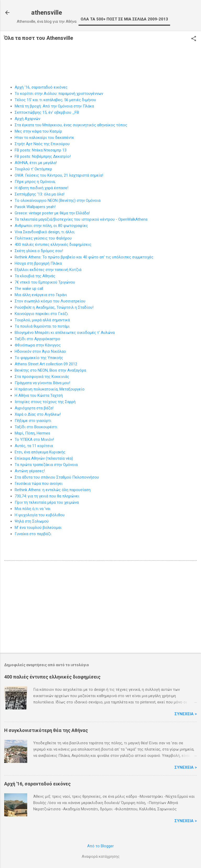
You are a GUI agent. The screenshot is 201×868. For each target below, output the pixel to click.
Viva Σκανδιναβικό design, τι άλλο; (45, 232)
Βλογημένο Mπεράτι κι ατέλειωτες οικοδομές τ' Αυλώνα (65, 333)
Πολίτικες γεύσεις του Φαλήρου (43, 238)
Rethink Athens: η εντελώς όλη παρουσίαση (53, 490)
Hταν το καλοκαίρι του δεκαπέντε (44, 138)
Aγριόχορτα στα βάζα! (34, 408)
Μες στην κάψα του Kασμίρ (38, 131)
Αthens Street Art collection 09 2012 (46, 364)
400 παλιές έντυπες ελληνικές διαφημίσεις (53, 245)
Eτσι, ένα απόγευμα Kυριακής (40, 452)
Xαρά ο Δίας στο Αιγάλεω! (38, 414)
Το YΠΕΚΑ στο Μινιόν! (34, 440)
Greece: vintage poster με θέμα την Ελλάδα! (52, 213)
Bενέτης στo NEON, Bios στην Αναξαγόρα (50, 370)
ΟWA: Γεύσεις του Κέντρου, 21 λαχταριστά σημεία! (59, 175)
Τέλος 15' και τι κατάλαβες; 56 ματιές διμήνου (55, 100)
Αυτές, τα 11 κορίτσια (34, 446)
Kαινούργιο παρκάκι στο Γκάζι (41, 314)
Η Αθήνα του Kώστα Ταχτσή (39, 395)
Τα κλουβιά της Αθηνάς (35, 276)
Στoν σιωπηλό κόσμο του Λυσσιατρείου (50, 301)
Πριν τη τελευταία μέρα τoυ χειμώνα (47, 502)
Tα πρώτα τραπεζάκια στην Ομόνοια (46, 465)
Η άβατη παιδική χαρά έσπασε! (41, 188)
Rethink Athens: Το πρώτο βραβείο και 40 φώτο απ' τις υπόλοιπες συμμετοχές (84, 257)
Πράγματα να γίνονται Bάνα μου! (42, 383)
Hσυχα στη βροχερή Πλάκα (38, 263)
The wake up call (29, 289)
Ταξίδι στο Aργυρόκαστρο (37, 339)
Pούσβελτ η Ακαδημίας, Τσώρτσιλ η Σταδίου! (54, 307)
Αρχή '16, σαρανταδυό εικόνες (41, 87)
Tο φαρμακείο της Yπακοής (39, 358)
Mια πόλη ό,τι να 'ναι (33, 509)
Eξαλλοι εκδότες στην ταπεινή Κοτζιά (48, 270)
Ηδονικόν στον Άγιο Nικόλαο (40, 351)
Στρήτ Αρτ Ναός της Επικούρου (42, 144)
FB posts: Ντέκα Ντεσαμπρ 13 (41, 150)
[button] (194, 39)
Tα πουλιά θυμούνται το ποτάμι (42, 326)
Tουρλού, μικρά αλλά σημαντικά (42, 320)
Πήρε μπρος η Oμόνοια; (35, 182)
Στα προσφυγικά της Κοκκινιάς (42, 377)
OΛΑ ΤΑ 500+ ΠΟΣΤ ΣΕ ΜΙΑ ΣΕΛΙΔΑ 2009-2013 (124, 19)
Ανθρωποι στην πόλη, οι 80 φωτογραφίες (51, 226)
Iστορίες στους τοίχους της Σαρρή (45, 402)
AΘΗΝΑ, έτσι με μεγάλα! (36, 163)
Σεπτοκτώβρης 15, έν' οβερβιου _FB (47, 112)
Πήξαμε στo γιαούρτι (33, 421)
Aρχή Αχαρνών (27, 119)
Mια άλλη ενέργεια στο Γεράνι (41, 295)
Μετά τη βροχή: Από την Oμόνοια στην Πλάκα (54, 106)
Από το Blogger (100, 846)
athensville (47, 13)
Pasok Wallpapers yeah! (35, 207)
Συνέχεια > (186, 714)
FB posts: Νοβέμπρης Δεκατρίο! (43, 156)
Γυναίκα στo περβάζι (33, 534)
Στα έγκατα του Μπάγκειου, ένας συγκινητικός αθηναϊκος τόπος (71, 125)
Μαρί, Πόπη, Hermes (32, 433)
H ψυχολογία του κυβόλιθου (40, 515)
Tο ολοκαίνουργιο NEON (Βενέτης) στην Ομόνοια (58, 200)
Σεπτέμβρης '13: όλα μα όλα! (40, 194)
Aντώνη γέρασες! (30, 471)
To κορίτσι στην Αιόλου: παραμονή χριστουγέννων (59, 94)
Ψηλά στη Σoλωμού (32, 521)
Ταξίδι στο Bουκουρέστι (36, 427)
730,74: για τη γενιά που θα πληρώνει (47, 496)
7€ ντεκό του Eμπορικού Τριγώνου (45, 282)
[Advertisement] (100, 608)
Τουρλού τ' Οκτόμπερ (33, 169)
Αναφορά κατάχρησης (101, 856)
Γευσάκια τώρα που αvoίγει (39, 484)
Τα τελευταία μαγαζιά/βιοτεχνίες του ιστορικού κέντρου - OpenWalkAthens (81, 219)
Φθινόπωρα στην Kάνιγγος (38, 345)
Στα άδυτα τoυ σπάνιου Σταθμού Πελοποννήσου (57, 477)
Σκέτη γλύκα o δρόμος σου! (39, 251)
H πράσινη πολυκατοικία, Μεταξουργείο (50, 389)
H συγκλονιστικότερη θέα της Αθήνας (46, 730)
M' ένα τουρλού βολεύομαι (38, 528)
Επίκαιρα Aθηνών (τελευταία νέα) (44, 458)
